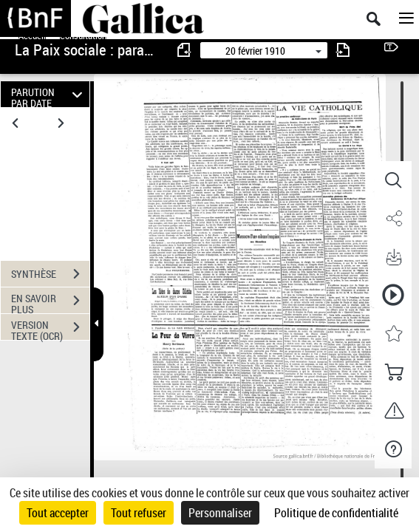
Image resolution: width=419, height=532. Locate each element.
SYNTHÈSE (50, 274)
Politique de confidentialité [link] (336, 513)
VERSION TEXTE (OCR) (50, 329)
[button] (393, 180)
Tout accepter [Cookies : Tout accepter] (58, 513)
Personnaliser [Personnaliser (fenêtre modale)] (220, 513)
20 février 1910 (255, 51)
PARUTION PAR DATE (49, 94)
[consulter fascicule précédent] (185, 50)
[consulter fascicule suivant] (343, 50)
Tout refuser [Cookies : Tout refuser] (139, 513)
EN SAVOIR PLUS (50, 302)
